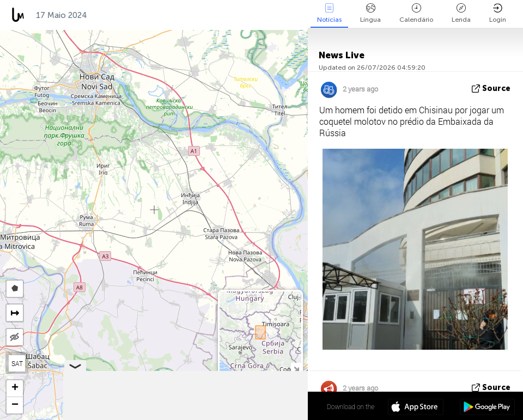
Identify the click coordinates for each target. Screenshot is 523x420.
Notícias (329, 13)
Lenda (461, 13)
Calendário (416, 13)
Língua (370, 13)
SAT (17, 363)
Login (498, 13)
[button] (15, 389)
